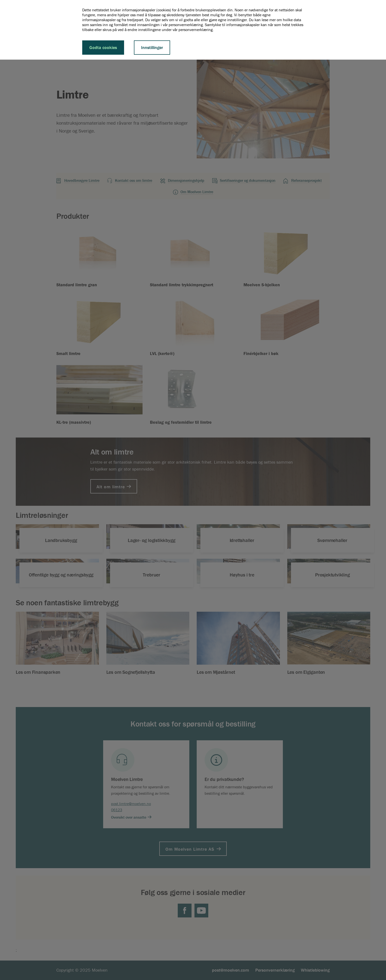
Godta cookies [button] (103, 47)
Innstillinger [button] (152, 47)
